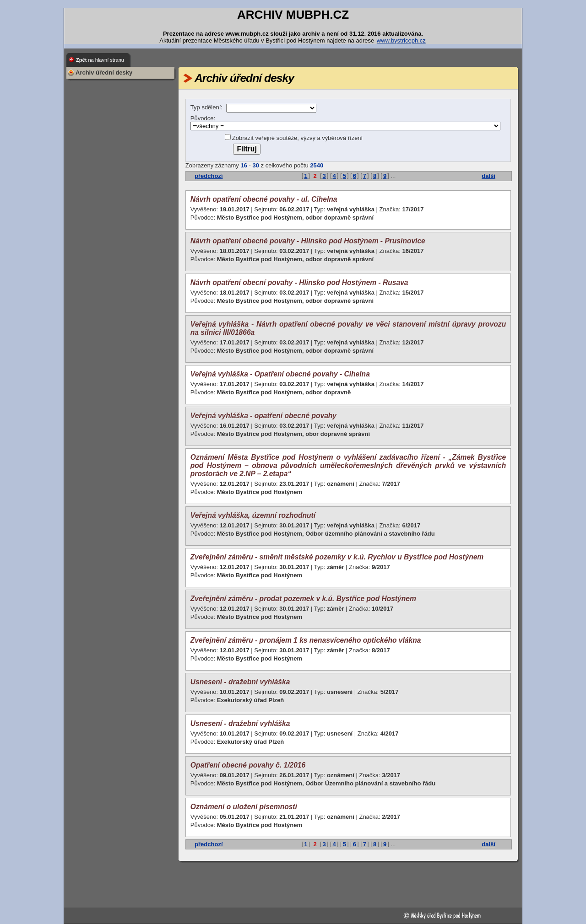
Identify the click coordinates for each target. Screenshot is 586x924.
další (488, 176)
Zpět (100, 60)
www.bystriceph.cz (401, 40)
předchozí (209, 176)
